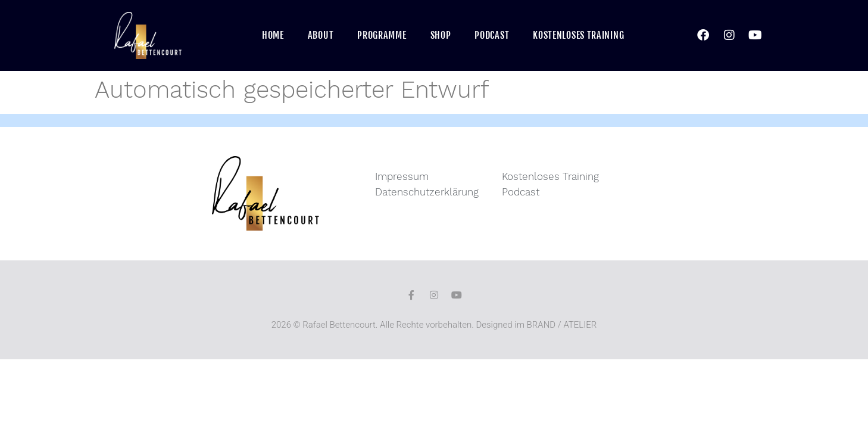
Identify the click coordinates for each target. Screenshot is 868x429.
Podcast (492, 35)
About (321, 35)
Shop (441, 35)
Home (273, 35)
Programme (382, 35)
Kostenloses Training (578, 35)
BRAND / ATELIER (562, 325)
